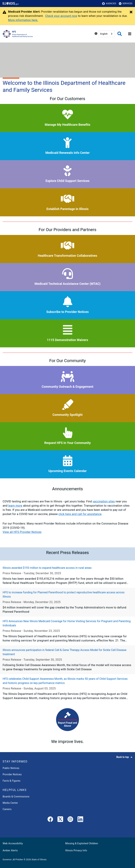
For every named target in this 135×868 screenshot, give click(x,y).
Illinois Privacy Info (76, 850)
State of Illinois (39, 860)
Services (126, 4)
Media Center (10, 803)
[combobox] (107, 34)
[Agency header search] (120, 34)
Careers (7, 809)
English (104, 34)
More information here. (23, 20)
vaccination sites (104, 501)
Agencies (109, 4)
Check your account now (61, 16)
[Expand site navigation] (130, 34)
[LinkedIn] (80, 820)
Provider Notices (12, 774)
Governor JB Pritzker (13, 860)
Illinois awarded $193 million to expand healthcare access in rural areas (47, 568)
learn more (15, 506)
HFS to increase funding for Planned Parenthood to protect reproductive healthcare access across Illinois (64, 595)
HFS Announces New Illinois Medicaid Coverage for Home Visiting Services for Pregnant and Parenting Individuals (67, 623)
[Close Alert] (131, 12)
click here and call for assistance (80, 514)
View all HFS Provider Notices (22, 532)
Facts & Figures (12, 781)
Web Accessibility (13, 843)
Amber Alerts (10, 850)
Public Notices (11, 768)
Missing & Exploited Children (82, 843)
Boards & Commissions (16, 797)
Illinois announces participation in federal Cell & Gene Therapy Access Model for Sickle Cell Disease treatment (65, 652)
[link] (50, 820)
